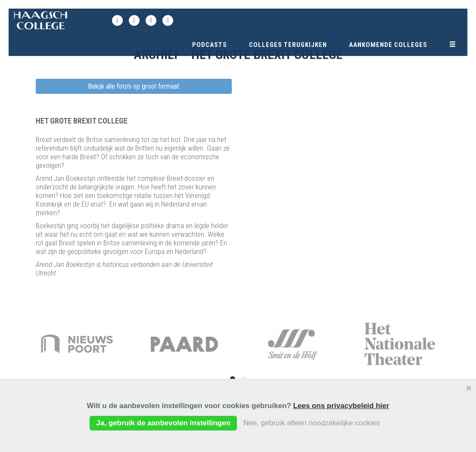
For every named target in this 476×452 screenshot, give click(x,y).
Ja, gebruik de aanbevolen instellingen (163, 423)
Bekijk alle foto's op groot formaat (134, 86)
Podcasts (210, 45)
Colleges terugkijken (288, 45)
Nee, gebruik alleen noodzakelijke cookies (312, 423)
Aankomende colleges (388, 45)
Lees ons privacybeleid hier (341, 406)
